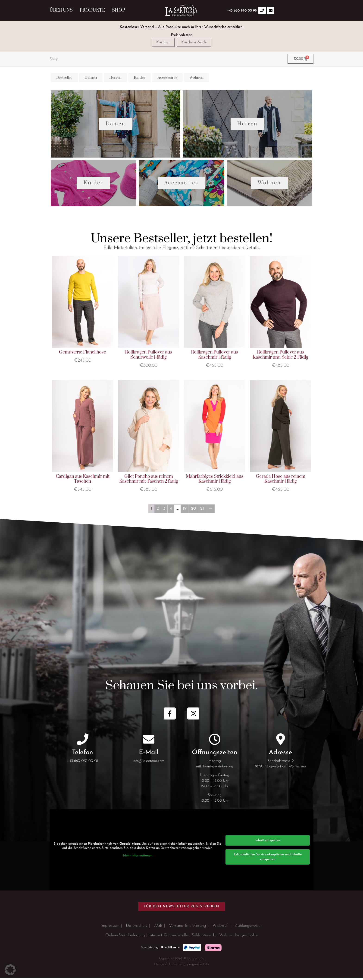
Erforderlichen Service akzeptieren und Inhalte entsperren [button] (268, 859)
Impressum (110, 928)
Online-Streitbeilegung (125, 938)
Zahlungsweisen (249, 928)
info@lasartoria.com (149, 763)
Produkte (92, 10)
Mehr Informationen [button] (138, 858)
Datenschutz (137, 928)
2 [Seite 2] (158, 511)
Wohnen (269, 185)
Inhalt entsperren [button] (268, 842)
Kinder (93, 185)
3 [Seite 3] (164, 511)
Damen (116, 125)
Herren (247, 125)
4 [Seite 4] (171, 511)
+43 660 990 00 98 (83, 763)
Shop (119, 10)
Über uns (61, 10)
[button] (10, 970)
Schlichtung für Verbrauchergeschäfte (225, 938)
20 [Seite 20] (193, 511)
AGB (158, 928)
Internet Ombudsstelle (168, 938)
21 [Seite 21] (202, 511)
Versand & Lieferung (188, 928)
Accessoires (181, 185)
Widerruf (220, 928)
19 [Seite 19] (185, 511)
